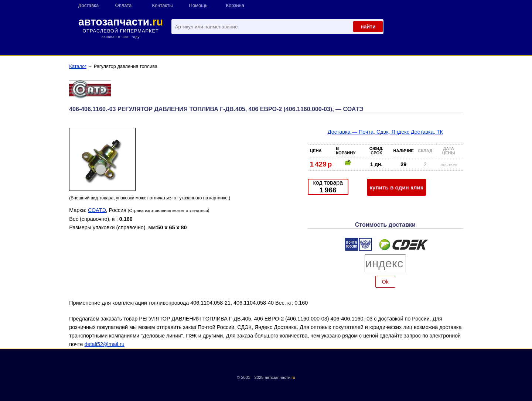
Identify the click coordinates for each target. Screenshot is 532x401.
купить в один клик (396, 187)
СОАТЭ (97, 210)
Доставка (89, 5)
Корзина (235, 5)
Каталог (78, 66)
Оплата (124, 5)
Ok (385, 282)
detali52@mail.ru (105, 344)
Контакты (163, 5)
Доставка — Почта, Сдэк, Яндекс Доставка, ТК (385, 132)
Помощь (198, 5)
